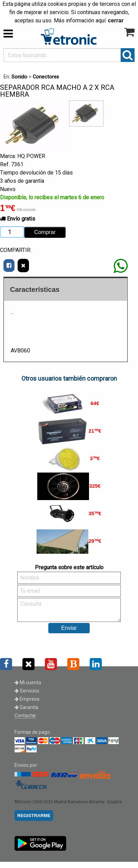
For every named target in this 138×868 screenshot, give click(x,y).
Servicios (27, 691)
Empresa (27, 699)
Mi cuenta (28, 682)
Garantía (26, 707)
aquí (101, 20)
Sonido (19, 77)
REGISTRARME (34, 816)
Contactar (25, 716)
